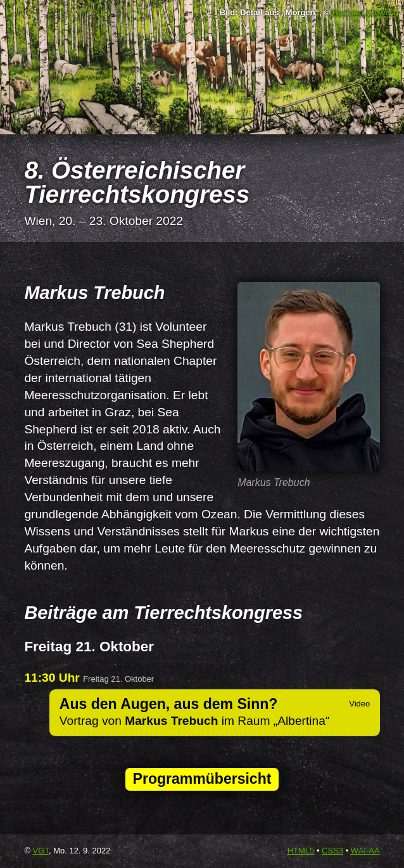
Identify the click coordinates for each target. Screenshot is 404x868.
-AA (365, 851)
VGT (41, 851)
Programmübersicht (202, 779)
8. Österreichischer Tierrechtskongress (137, 182)
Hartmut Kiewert (364, 12)
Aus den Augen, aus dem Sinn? (169, 704)
